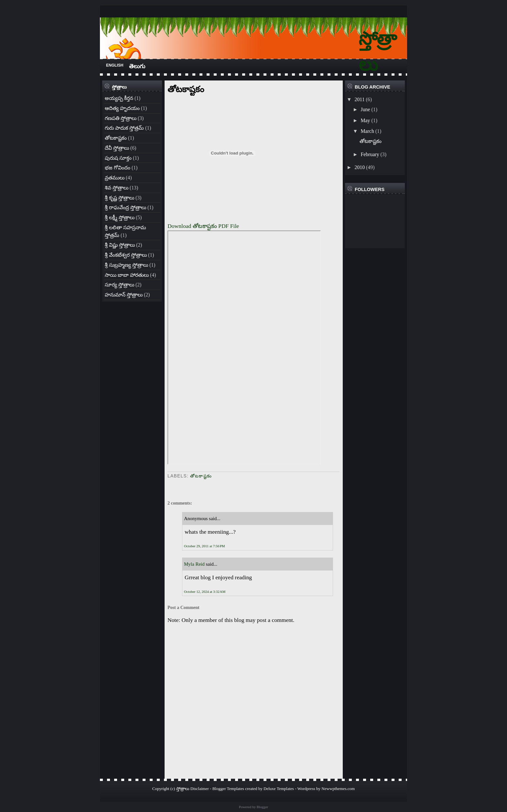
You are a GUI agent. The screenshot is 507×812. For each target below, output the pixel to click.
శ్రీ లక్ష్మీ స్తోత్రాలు (120, 217)
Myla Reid (194, 564)
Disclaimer (200, 789)
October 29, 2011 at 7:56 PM (205, 546)
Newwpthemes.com (338, 789)
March (367, 131)
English (115, 65)
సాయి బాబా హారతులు (127, 275)
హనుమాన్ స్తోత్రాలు (124, 295)
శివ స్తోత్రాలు (117, 188)
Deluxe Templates (279, 789)
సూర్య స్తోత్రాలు (119, 285)
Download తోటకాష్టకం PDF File (203, 226)
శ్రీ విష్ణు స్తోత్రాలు (120, 245)
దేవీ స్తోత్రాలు (117, 148)
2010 (360, 167)
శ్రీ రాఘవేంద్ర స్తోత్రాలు (125, 207)
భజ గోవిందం (118, 168)
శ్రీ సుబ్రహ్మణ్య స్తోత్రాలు (126, 265)
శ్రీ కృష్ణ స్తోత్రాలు (119, 198)
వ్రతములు (115, 178)
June (365, 109)
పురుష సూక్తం (118, 158)
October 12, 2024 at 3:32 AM (205, 592)
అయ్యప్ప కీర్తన (119, 98)
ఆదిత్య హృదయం (122, 108)
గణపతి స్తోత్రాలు (121, 118)
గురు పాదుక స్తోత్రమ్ (124, 128)
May (365, 120)
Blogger (262, 807)
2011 (359, 99)
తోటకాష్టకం (116, 138)
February (370, 154)
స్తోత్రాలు (183, 789)
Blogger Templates (228, 789)
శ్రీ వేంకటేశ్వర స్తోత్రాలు (126, 255)
